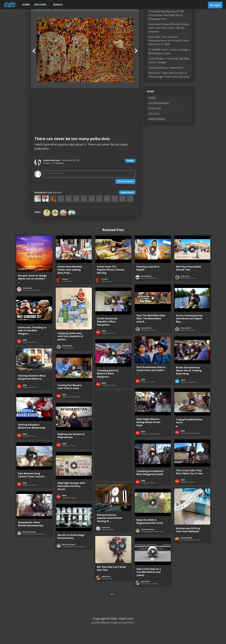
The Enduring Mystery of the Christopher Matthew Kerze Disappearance (166, 31)
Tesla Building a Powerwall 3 (166, 83)
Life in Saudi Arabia (149, 294)
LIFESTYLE (155, 124)
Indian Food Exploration (72, 412)
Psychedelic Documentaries (34, 549)
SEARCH (58, 5)
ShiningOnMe (186, 553)
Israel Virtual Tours (188, 294)
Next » (113, 610)
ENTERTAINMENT (159, 119)
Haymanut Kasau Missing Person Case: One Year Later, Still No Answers (169, 43)
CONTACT (128, 638)
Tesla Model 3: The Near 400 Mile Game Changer (169, 76)
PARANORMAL (157, 135)
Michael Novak (148, 545)
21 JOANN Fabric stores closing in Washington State (169, 67)
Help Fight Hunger (69, 513)
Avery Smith (146, 344)
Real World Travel (30, 452)
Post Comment (125, 197)
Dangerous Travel (109, 349)
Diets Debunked (108, 545)
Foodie (65, 295)
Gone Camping (68, 363)
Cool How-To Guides (149, 599)
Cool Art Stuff (107, 594)
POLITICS (154, 129)
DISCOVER (41, 5)
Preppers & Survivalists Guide (153, 547)
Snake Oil (106, 543)
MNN (104, 347)
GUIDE (95, 638)
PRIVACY (106, 638)
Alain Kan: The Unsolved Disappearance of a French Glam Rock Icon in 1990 (169, 56)
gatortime (106, 592)
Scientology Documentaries (73, 562)
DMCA (117, 638)
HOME (26, 5)
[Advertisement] (85, 125)
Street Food (67, 297)
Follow (130, 176)
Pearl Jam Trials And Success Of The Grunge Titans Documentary (169, 90)
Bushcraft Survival (148, 346)
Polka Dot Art (54, 208)
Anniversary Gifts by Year (190, 555)
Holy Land (185, 292)
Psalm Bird (27, 304)
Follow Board (127, 208)
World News (146, 292)
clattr (183, 396)
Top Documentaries (188, 398)
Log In (217, 5)
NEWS (152, 113)
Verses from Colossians (32, 306)
